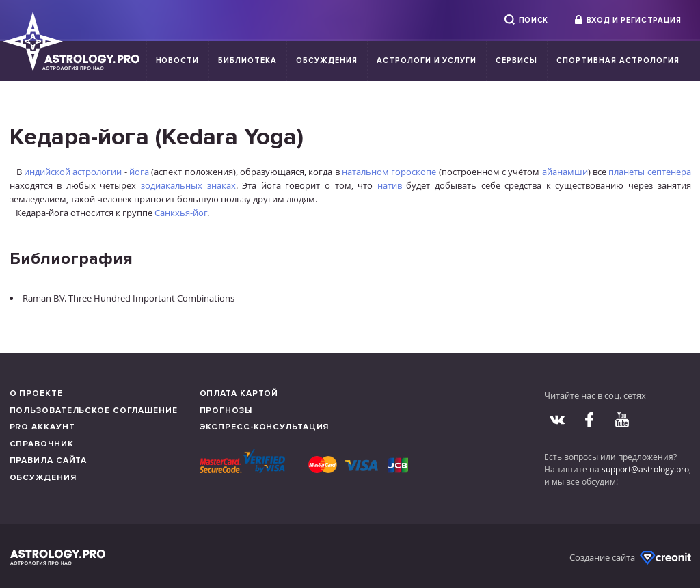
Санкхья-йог (181, 213)
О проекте (36, 393)
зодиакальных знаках (188, 185)
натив (390, 185)
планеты (627, 172)
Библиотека (247, 61)
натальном (365, 172)
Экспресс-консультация (265, 427)
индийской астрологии (73, 172)
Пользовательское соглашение (94, 411)
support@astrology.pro (645, 469)
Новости (178, 61)
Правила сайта (49, 460)
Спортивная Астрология (618, 61)
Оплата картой (239, 393)
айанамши (565, 172)
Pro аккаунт (42, 427)
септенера (669, 172)
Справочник (42, 444)
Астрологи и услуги (427, 61)
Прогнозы (226, 411)
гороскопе (414, 172)
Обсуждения (327, 61)
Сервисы (516, 61)
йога (139, 172)
